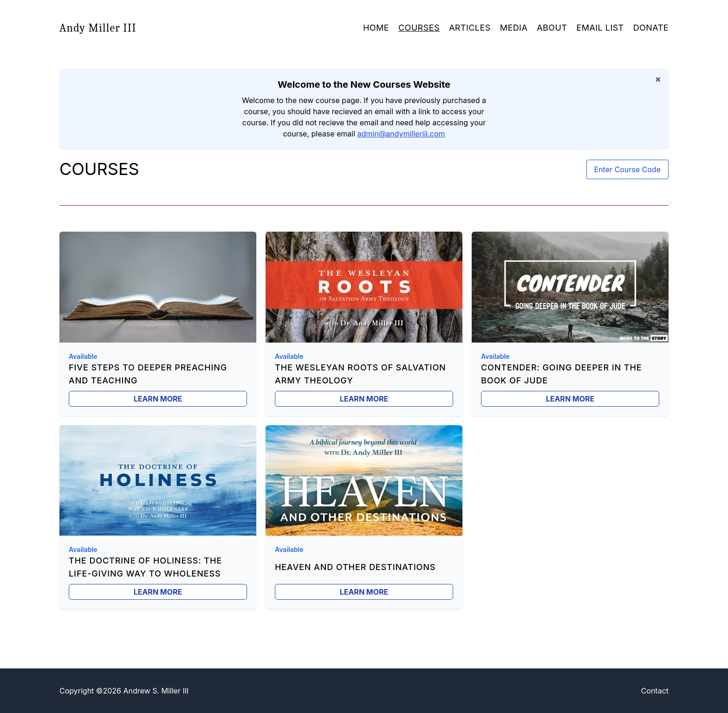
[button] (514, 28)
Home (376, 28)
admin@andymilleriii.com (401, 134)
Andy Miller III (98, 28)
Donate (651, 28)
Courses (419, 28)
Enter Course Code (627, 169)
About (552, 28)
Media (514, 28)
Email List (600, 28)
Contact (655, 691)
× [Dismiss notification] (658, 79)
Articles (470, 28)
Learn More (158, 399)
